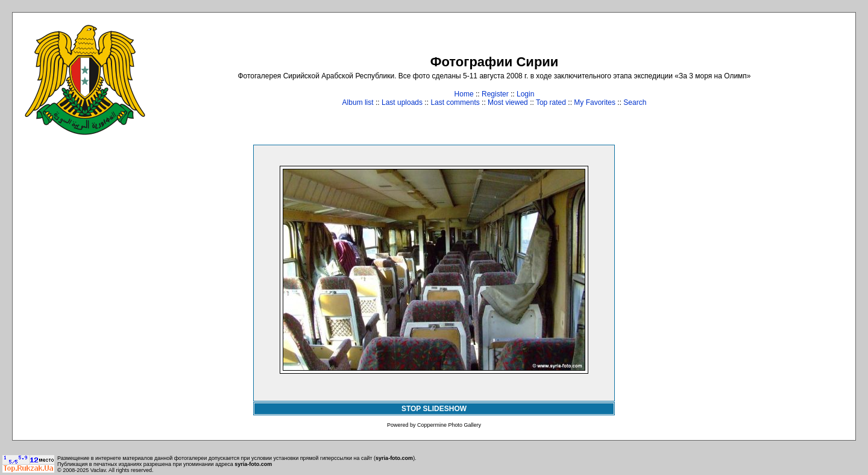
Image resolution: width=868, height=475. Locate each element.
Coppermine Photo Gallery (449, 425)
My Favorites (595, 102)
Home (464, 94)
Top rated (551, 102)
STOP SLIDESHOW (434, 409)
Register (495, 94)
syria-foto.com (394, 458)
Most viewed (508, 102)
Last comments (455, 102)
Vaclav (98, 470)
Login (525, 94)
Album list (358, 102)
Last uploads (402, 102)
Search (635, 102)
